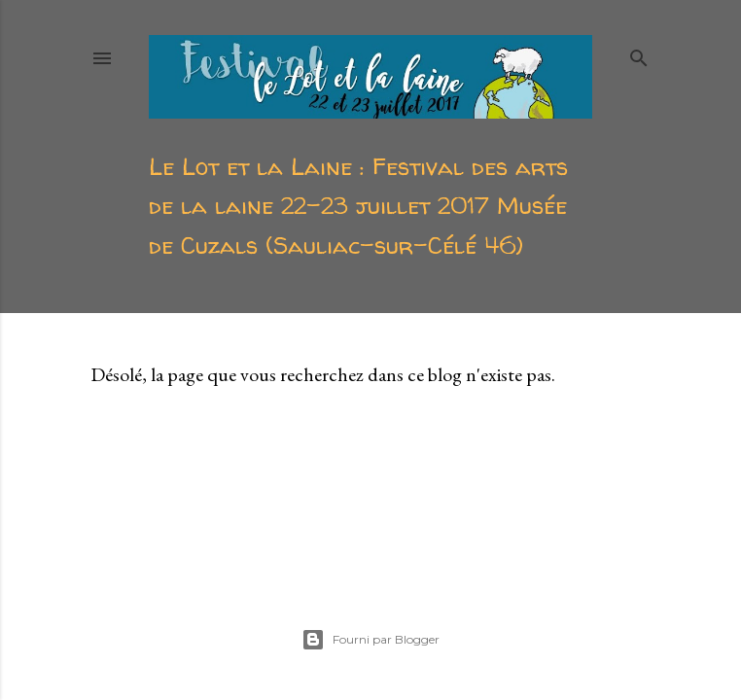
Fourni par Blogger (370, 640)
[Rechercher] (639, 54)
